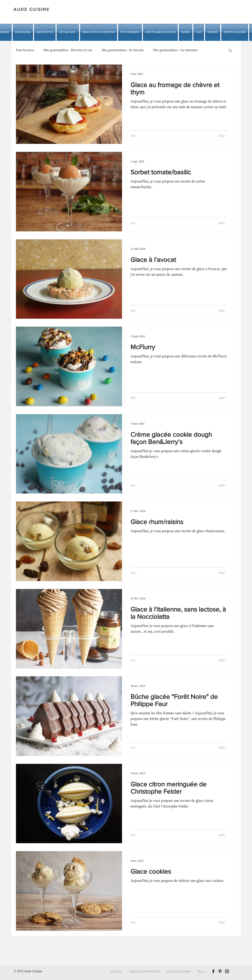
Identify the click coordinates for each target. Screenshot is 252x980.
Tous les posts (25, 50)
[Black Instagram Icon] (227, 971)
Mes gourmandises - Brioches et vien (68, 50)
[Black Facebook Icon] (213, 971)
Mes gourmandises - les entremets (175, 50)
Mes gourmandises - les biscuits (123, 50)
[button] (68, 32)
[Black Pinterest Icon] (220, 971)
